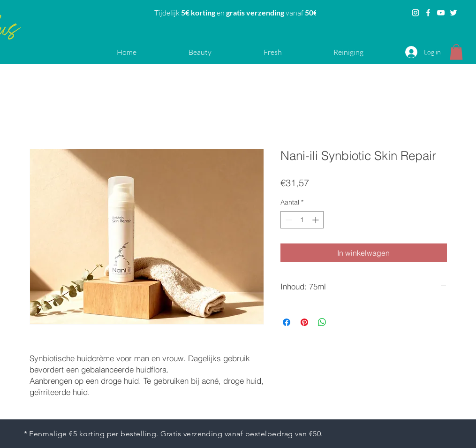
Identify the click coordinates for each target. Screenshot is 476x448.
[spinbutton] (302, 220)
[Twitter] (453, 13)
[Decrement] (288, 220)
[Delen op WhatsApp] (322, 322)
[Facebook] (428, 13)
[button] (456, 52)
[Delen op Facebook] (287, 322)
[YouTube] (441, 13)
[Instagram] (416, 13)
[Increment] (316, 220)
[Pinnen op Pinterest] (304, 322)
